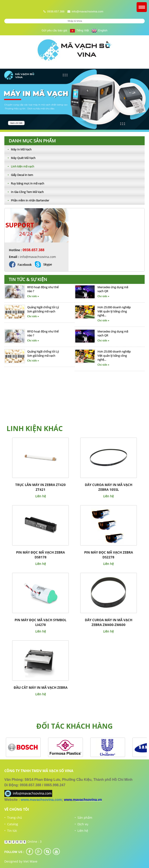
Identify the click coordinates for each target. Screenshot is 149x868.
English (100, 30)
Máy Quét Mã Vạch (20, 158)
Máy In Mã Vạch (18, 149)
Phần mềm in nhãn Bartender (27, 200)
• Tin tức (11, 831)
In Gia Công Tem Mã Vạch (24, 192)
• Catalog (11, 824)
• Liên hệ (81, 831)
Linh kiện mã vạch (19, 166)
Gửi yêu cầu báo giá (54, 30)
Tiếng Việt (79, 30)
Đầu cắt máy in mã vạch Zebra (41, 687)
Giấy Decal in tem (19, 175)
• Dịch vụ (81, 824)
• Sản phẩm (83, 818)
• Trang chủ (13, 818)
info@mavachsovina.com (87, 11)
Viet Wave (30, 861)
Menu (142, 7)
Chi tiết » (33, 296)
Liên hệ (41, 496)
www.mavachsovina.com (41, 800)
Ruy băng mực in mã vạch (24, 183)
